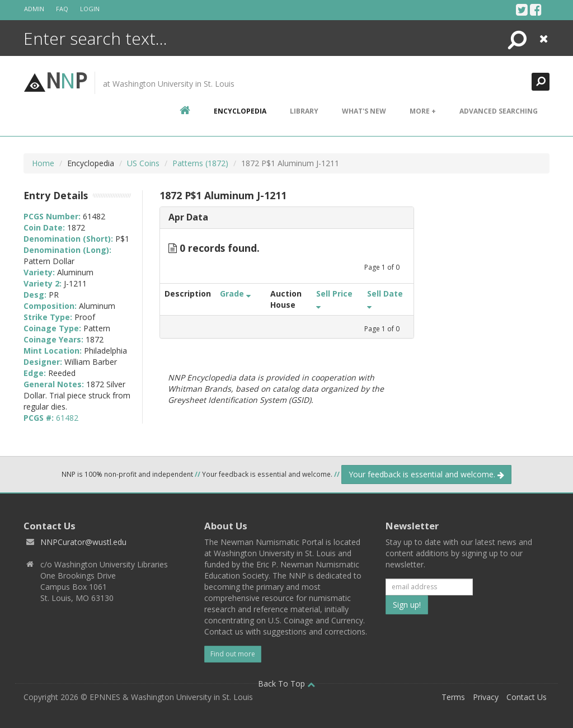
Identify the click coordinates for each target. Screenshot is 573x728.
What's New (364, 111)
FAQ (62, 9)
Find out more (233, 654)
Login (90, 9)
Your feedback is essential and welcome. (426, 474)
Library (304, 111)
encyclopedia (240, 111)
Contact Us (527, 697)
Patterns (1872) (200, 163)
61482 (67, 418)
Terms (453, 697)
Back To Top (286, 684)
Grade (235, 293)
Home (43, 163)
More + (423, 111)
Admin (34, 9)
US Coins (143, 163)
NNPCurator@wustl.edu (83, 542)
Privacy (486, 697)
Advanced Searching (499, 111)
